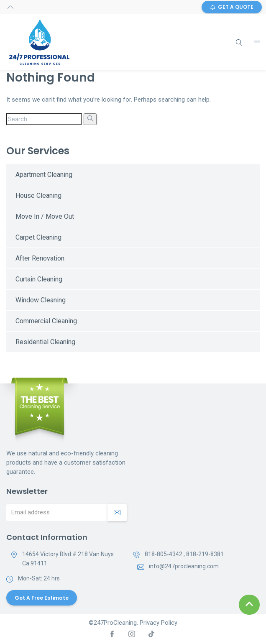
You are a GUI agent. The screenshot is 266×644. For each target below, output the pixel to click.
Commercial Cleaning (46, 321)
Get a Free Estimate (42, 598)
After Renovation (40, 258)
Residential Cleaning (45, 342)
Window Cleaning (41, 300)
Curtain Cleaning (39, 279)
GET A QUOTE (232, 7)
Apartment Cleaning (44, 175)
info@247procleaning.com (184, 566)
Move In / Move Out (45, 216)
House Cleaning (38, 195)
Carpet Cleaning (38, 237)
